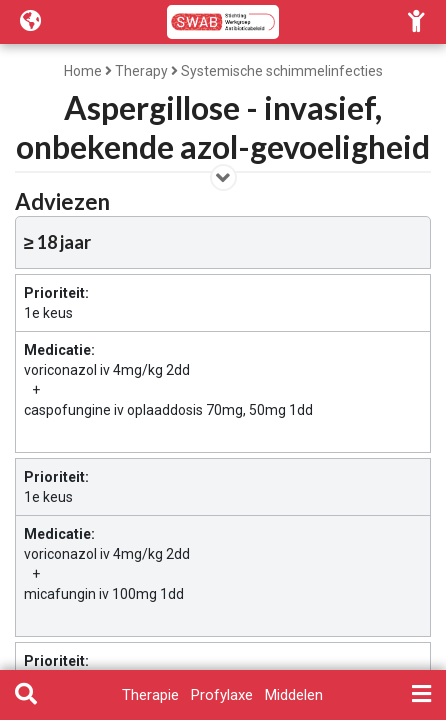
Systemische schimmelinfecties (282, 71)
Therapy (141, 71)
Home (83, 71)
